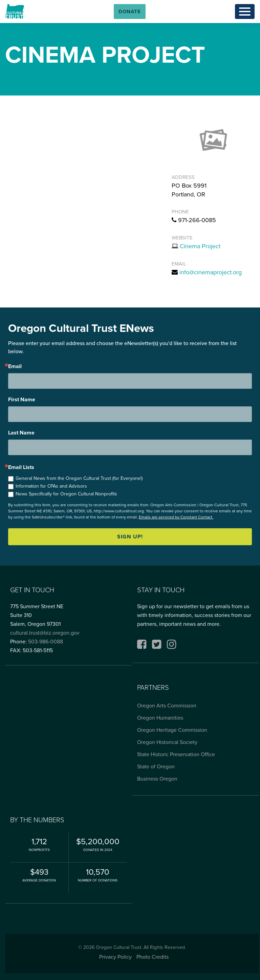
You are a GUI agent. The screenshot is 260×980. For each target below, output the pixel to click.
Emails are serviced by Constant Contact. (176, 517)
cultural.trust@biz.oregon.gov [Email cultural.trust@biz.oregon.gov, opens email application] (45, 633)
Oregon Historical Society (167, 742)
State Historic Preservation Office (176, 754)
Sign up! (130, 537)
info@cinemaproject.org (211, 272)
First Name (22, 400)
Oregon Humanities (160, 718)
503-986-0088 (46, 642)
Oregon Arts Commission (167, 706)
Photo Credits (153, 957)
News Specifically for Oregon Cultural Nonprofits (66, 494)
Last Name (21, 433)
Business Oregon (157, 779)
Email (15, 366)
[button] (130, 12)
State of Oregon (156, 766)
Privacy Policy (115, 957)
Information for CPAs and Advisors (51, 486)
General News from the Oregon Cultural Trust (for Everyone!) (79, 478)
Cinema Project (200, 246)
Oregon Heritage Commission (172, 730)
